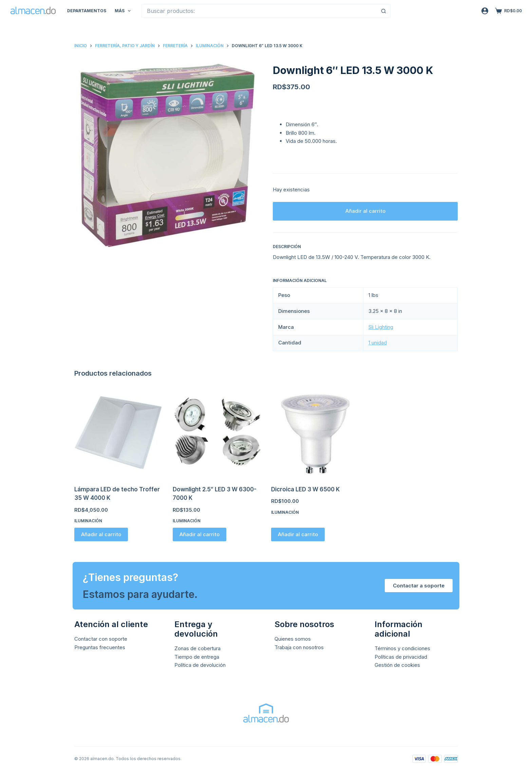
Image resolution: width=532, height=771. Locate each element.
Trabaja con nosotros (299, 647)
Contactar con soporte (101, 639)
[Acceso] (485, 11)
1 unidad (378, 343)
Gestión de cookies (397, 665)
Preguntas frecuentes (100, 647)
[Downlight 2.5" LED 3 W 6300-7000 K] (217, 433)
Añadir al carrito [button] (101, 534)
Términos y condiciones (402, 648)
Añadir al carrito (365, 211)
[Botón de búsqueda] (384, 11)
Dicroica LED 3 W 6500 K (305, 489)
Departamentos (87, 11)
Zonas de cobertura (197, 648)
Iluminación (88, 521)
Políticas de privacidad (401, 657)
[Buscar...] (259, 11)
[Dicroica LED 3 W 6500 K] (315, 433)
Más (124, 11)
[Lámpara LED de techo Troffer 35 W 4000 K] (118, 433)
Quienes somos (293, 639)
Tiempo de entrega (197, 657)
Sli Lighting (381, 327)
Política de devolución (200, 665)
